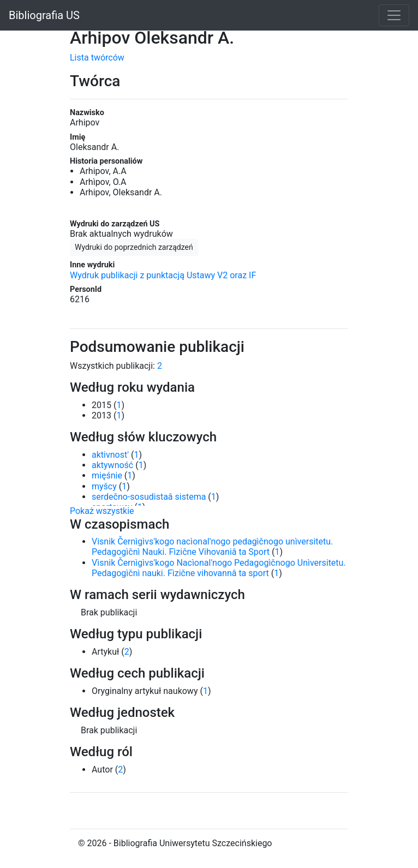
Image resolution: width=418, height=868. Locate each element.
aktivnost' (110, 455)
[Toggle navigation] (394, 15)
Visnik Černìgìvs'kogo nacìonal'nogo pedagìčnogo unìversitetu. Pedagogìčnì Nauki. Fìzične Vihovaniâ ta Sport (212, 547)
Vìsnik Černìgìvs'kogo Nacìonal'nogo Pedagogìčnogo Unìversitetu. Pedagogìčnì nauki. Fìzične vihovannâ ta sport (219, 568)
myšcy (104, 486)
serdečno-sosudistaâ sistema (149, 497)
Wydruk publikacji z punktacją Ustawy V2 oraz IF (163, 275)
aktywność (112, 465)
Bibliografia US (44, 15)
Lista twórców (97, 58)
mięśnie (107, 475)
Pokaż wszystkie (102, 511)
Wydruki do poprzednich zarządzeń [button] (134, 247)
